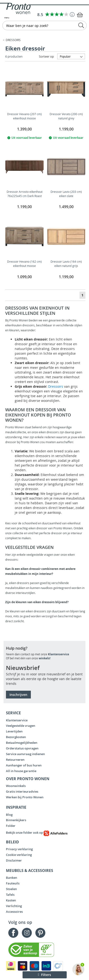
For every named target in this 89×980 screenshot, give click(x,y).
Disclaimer (14, 860)
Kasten (11, 900)
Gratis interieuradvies (22, 791)
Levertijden (14, 731)
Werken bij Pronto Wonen (25, 797)
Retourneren (15, 760)
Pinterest (40, 933)
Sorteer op (46, 56)
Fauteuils (13, 883)
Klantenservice (59, 654)
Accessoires (14, 912)
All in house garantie (21, 771)
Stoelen (11, 889)
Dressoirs (13, 40)
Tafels (10, 895)
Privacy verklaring (19, 849)
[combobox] (44, 25)
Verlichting (14, 906)
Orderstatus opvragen (22, 748)
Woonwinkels (16, 786)
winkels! (44, 658)
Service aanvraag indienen (25, 754)
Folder (11, 826)
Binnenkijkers (16, 820)
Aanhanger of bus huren (24, 765)
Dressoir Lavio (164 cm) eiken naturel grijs (66, 264)
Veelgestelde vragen (21, 726)
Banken (12, 878)
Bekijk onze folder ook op (37, 833)
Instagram (27, 933)
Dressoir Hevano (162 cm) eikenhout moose (24, 264)
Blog (9, 815)
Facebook (13, 933)
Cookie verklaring (19, 855)
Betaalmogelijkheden (22, 743)
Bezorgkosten (16, 737)
